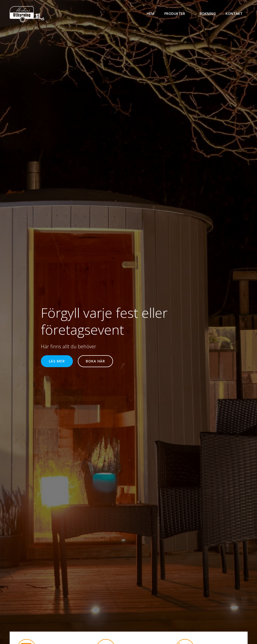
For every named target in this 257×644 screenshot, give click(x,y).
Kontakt (234, 14)
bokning (208, 14)
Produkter (177, 14)
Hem (151, 14)
